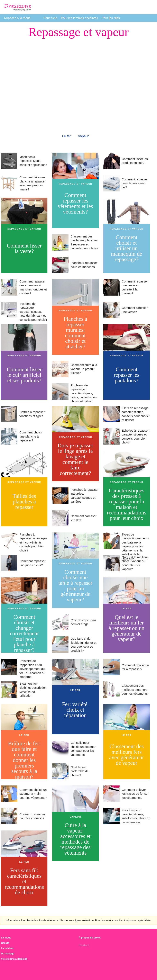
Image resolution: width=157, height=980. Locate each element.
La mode (6, 938)
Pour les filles (111, 18)
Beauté (5, 943)
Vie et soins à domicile (14, 959)
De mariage (8, 954)
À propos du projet (89, 938)
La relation (7, 948)
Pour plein (50, 18)
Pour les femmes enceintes (79, 18)
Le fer (66, 136)
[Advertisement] (78, 67)
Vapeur (83, 136)
